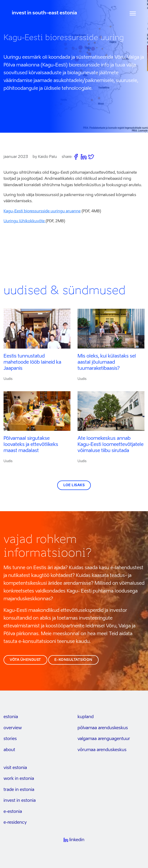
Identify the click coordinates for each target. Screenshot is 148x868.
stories (10, 739)
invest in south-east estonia (44, 13)
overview (13, 728)
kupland (86, 717)
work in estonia (19, 779)
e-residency (15, 823)
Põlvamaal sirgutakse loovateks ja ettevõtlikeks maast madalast (31, 445)
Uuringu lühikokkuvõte (25, 221)
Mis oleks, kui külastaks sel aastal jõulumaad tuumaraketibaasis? (107, 362)
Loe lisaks (74, 485)
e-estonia (13, 812)
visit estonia (15, 768)
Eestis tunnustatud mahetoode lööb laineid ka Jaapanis (32, 362)
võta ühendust (25, 660)
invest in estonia (20, 801)
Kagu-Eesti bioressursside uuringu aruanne (42, 211)
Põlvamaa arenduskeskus (103, 728)
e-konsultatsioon (73, 660)
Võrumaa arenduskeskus (102, 750)
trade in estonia (19, 790)
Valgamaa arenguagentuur (104, 739)
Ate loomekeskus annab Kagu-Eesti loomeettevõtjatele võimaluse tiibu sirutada (111, 445)
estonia (11, 717)
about (9, 750)
